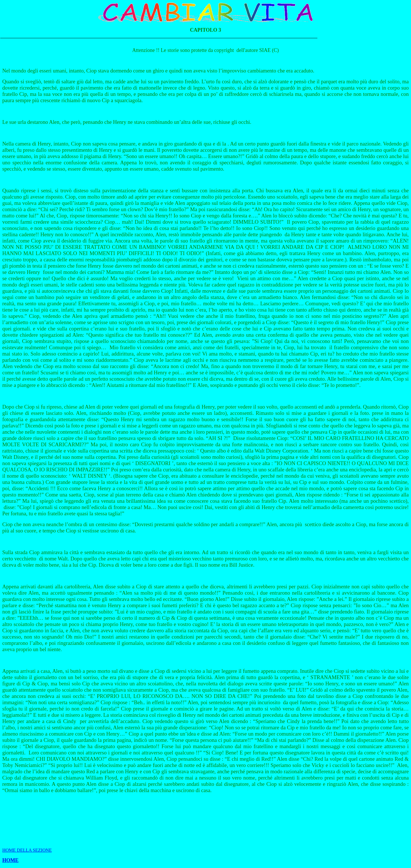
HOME (10, 860)
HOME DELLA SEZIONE (27, 850)
